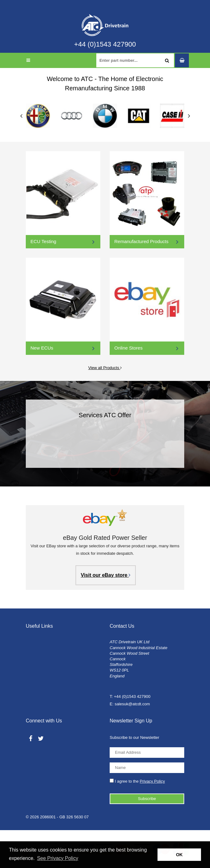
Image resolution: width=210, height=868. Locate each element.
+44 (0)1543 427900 (105, 44)
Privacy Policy (152, 781)
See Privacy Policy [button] (58, 858)
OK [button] (179, 855)
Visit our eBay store (106, 575)
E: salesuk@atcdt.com (130, 704)
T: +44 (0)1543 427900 (130, 696)
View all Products (74, 367)
